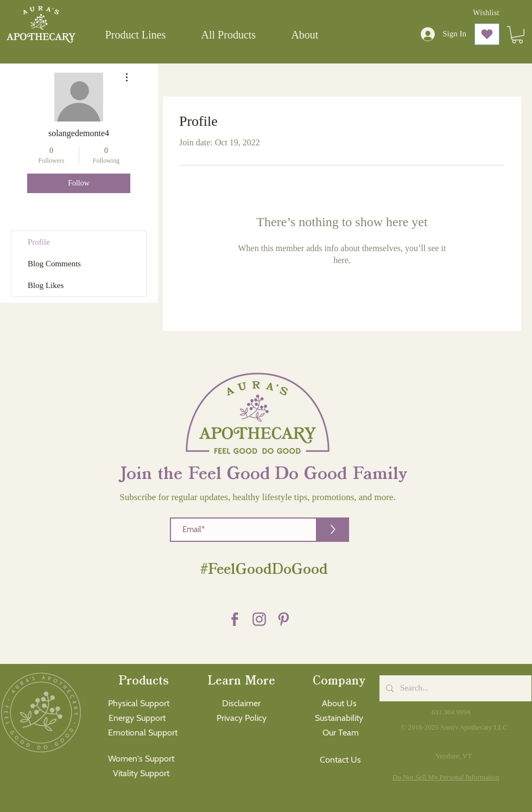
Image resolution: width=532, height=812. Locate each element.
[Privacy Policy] (241, 718)
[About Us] (339, 704)
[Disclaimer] (241, 704)
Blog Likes (46, 285)
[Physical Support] (139, 704)
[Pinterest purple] (284, 619)
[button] (135, 35)
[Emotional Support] (143, 733)
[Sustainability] (339, 718)
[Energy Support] (137, 718)
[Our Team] (341, 733)
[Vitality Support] (141, 774)
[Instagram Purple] (259, 619)
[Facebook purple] (235, 619)
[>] (333, 530)
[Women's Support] (141, 759)
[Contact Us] (340, 760)
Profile (39, 242)
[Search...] (454, 688)
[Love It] (487, 34)
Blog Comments (54, 264)
